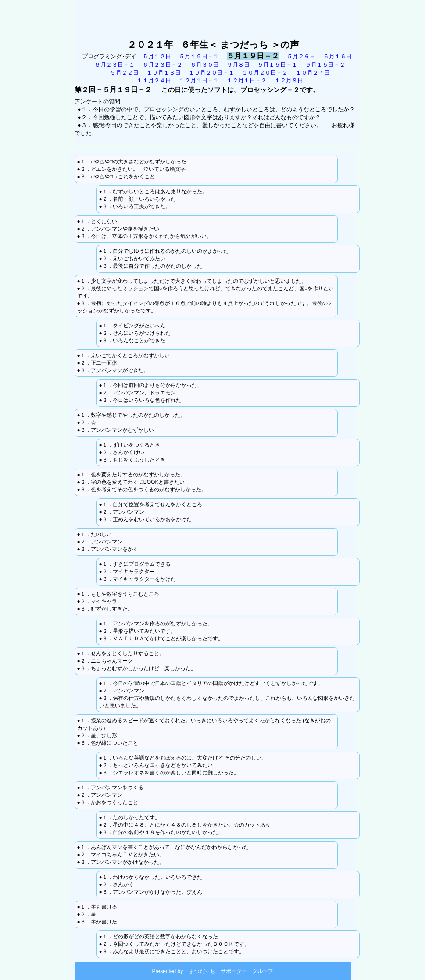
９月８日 (238, 65)
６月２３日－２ (162, 65)
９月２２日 (124, 73)
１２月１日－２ (247, 80)
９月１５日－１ (277, 65)
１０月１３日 (164, 73)
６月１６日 (337, 56)
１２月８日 (289, 80)
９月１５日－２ (325, 65)
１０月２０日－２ (265, 73)
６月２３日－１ (115, 65)
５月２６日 (301, 56)
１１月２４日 (154, 80)
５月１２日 (161, 56)
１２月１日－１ (199, 80)
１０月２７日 (313, 73)
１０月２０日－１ (211, 73)
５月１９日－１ (199, 56)
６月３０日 (205, 65)
